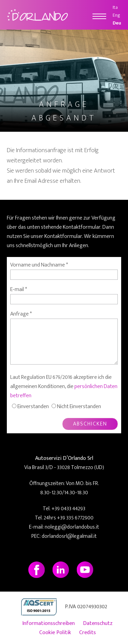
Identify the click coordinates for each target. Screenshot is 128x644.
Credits (88, 633)
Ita (115, 7)
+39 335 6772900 (75, 518)
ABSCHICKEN (90, 424)
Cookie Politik (55, 633)
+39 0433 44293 (68, 509)
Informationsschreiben (48, 623)
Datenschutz (98, 623)
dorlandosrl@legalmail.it (69, 536)
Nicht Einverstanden (79, 407)
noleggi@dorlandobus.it (72, 527)
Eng (116, 15)
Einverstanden (33, 407)
